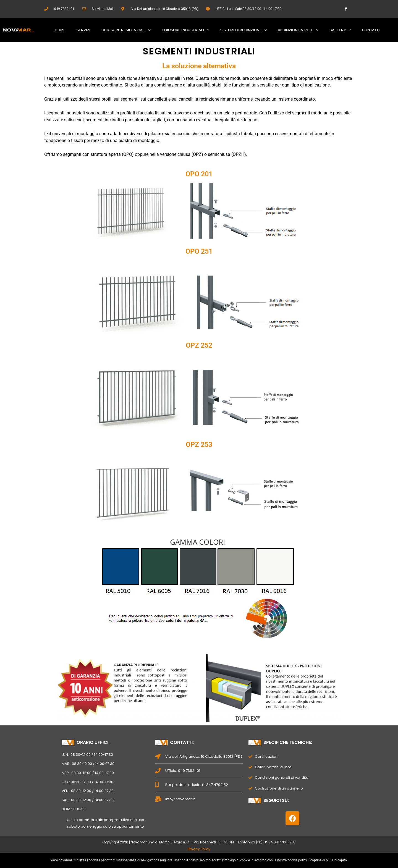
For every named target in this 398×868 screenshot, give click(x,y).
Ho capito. (340, 860)
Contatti (371, 30)
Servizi (83, 30)
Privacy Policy (199, 849)
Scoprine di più (320, 860)
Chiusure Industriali (185, 30)
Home (60, 30)
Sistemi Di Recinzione (243, 30)
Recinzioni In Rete (298, 30)
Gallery (340, 30)
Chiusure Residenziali (126, 30)
